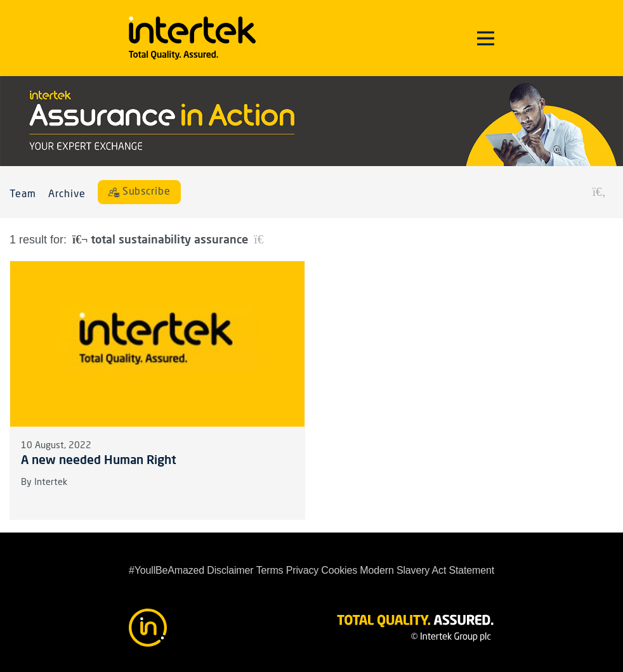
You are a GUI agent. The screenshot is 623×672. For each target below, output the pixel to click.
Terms (270, 570)
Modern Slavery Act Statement (427, 570)
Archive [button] (67, 195)
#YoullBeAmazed (167, 570)
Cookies (339, 570)
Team (23, 195)
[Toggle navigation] (486, 38)
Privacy (302, 570)
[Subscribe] (140, 192)
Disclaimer (230, 570)
